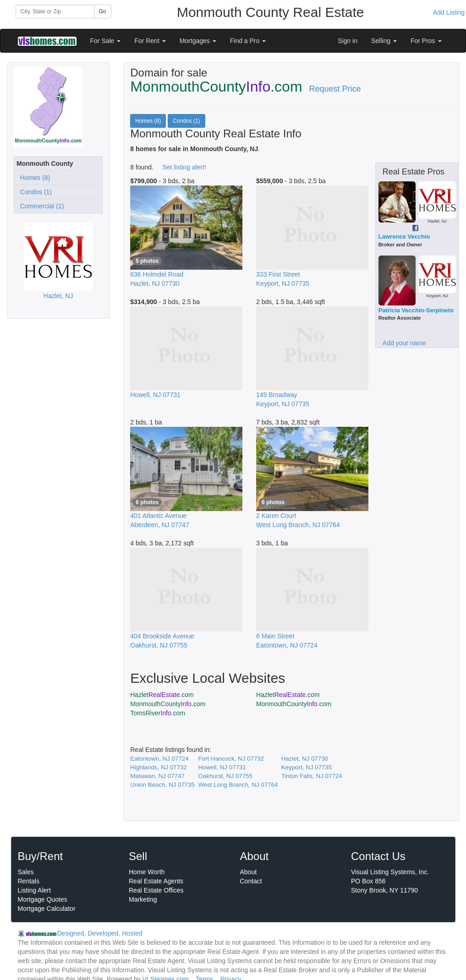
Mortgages (198, 41)
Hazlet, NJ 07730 (305, 759)
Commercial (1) (40, 206)
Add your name (404, 343)
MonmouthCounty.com (168, 704)
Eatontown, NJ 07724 (159, 759)
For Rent (150, 41)
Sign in (348, 41)
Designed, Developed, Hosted (100, 933)
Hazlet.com (162, 695)
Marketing (143, 899)
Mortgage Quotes (43, 899)
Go (103, 11)
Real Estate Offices (156, 890)
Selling (384, 41)
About (249, 872)
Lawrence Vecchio (404, 237)
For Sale (106, 41)
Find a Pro (248, 41)
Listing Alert (34, 890)
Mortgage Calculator (47, 909)
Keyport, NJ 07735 (307, 767)
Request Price (335, 89)
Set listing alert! (184, 167)
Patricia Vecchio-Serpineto (416, 310)
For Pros (426, 41)
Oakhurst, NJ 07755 (225, 776)
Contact (251, 881)
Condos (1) (34, 192)
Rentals (29, 881)
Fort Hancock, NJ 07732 (231, 759)
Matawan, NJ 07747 (157, 776)
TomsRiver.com (158, 713)
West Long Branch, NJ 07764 (238, 785)
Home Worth (147, 872)
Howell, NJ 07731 (222, 767)
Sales (26, 872)
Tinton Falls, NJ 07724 (312, 776)
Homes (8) (33, 178)
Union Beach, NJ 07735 (162, 785)
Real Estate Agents (156, 881)
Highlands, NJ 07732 (159, 767)
